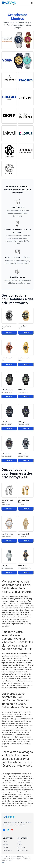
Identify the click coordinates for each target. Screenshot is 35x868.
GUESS (20, 844)
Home (5, 841)
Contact (5, 847)
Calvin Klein (21, 847)
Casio (19, 841)
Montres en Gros (23, 850)
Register (6, 844)
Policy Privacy (7, 850)
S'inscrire (9, 333)
